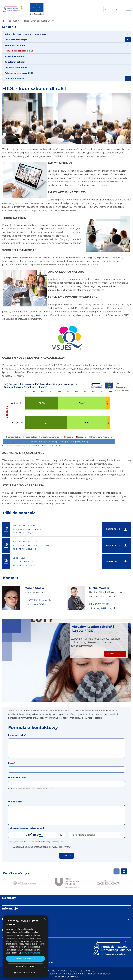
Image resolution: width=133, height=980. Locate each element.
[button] (25, 973)
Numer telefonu (17, 777)
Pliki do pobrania (19, 513)
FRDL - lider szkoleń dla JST (34, 89)
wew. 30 (46, 600)
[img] (37, 9)
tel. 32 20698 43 (33, 600)
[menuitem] (66, 34)
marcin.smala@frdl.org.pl (38, 604)
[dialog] (25, 946)
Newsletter (10, 919)
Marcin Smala (34, 588)
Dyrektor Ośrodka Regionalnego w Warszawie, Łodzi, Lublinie (107, 594)
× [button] (45, 919)
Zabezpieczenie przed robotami (26, 828)
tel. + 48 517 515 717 (99, 604)
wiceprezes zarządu (35, 592)
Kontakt (11, 578)
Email (12, 763)
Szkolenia (9, 27)
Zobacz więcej (115, 654)
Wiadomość (15, 802)
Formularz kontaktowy (33, 727)
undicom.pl (72, 977)
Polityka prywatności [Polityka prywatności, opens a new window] (31, 953)
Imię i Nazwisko (17, 735)
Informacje (10, 909)
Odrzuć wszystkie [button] (25, 966)
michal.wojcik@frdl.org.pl (102, 608)
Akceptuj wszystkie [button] (25, 959)
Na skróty (9, 898)
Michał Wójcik (99, 588)
